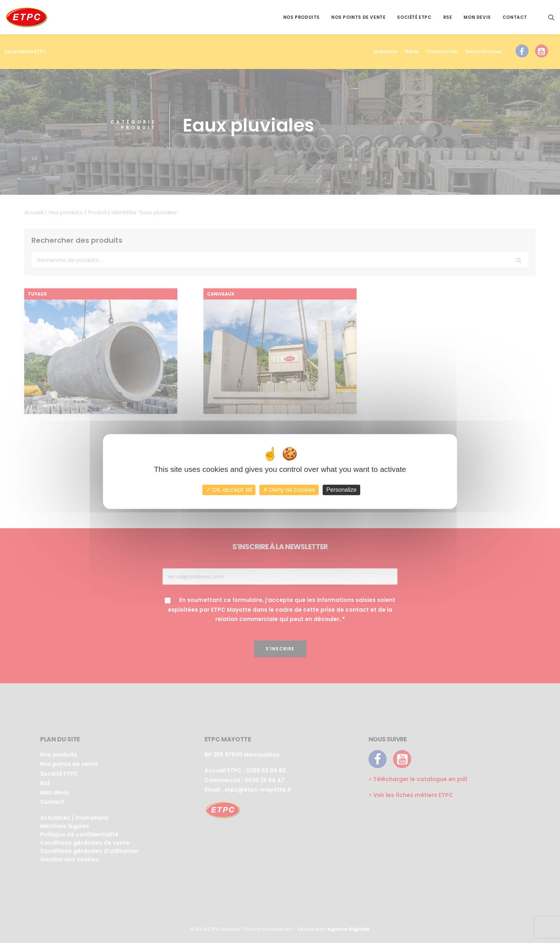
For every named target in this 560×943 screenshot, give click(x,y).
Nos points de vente (358, 17)
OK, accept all (229, 490)
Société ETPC (414, 17)
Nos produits (301, 17)
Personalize (341, 490)
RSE (448, 17)
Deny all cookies (289, 490)
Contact (515, 17)
